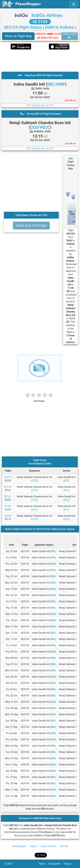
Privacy (69, 864)
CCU (34, 481)
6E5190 (8, 487)
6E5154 (64, 846)
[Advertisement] (40, 61)
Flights (33, 846)
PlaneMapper (19, 846)
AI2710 (8, 477)
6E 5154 (40, 22)
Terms (44, 864)
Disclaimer (56, 864)
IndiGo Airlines (47, 15)
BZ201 (8, 496)
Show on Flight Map (18, 36)
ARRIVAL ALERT (70, 36)
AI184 (8, 516)
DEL (66, 481)
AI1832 (8, 506)
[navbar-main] (74, 4)
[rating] (39, 399)
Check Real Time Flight (31, 225)
